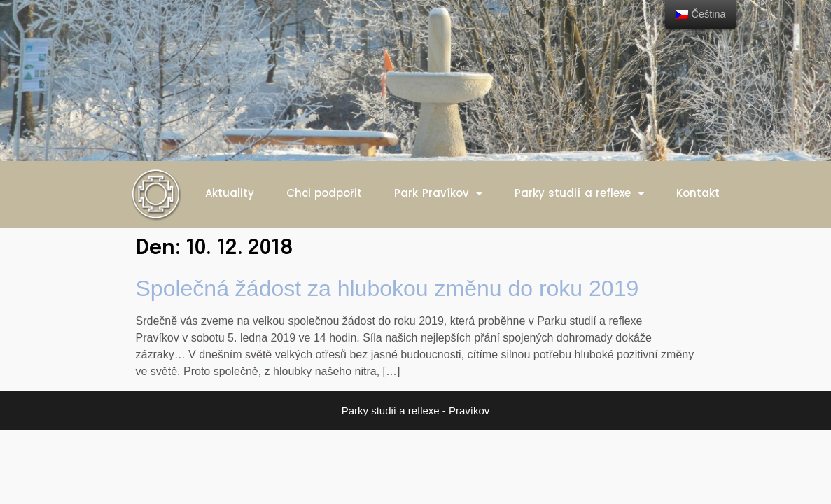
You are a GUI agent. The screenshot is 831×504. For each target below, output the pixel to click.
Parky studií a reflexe (580, 194)
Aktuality (230, 193)
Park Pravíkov (438, 194)
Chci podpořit (324, 193)
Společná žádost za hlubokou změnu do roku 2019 (387, 288)
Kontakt (698, 193)
